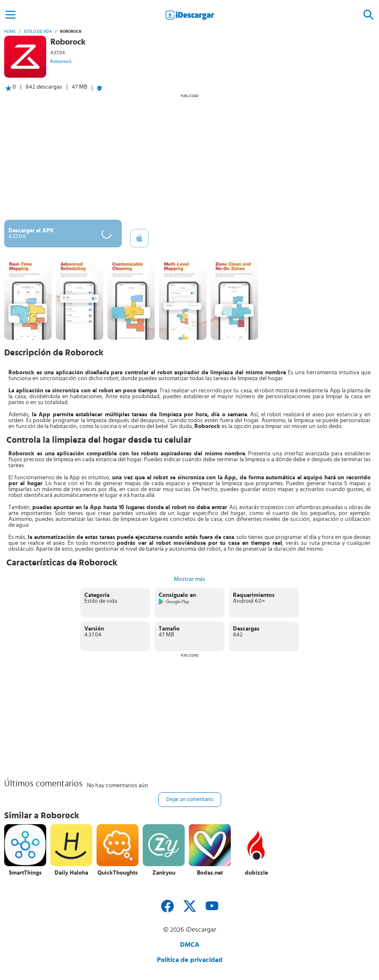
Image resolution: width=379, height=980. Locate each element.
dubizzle (256, 873)
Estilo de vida (38, 32)
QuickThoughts (118, 873)
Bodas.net (210, 873)
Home (10, 32)
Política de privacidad (190, 960)
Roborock (61, 61)
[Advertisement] (189, 157)
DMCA (190, 945)
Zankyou (164, 873)
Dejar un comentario (190, 800)
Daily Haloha (71, 873)
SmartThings (25, 873)
